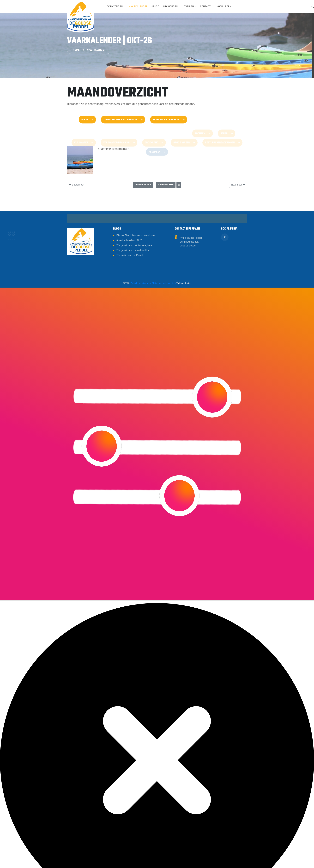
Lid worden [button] (170, 6)
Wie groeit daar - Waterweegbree (134, 245)
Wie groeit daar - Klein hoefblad (133, 250)
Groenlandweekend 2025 (129, 240)
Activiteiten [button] (115, 6)
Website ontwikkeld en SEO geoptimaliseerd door (161, 283)
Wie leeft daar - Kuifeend (130, 255)
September (76, 184)
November (238, 184)
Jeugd (155, 6)
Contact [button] (205, 6)
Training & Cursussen (168, 119)
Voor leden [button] (224, 6)
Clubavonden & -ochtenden (124, 119)
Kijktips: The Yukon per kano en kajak (136, 235)
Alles (89, 119)
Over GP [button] (189, 6)
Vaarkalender (138, 6)
